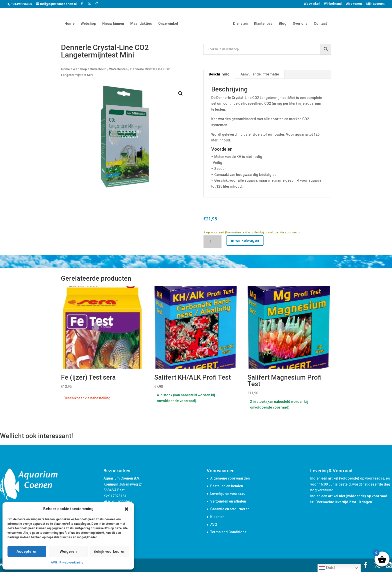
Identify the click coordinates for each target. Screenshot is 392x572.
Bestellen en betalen (227, 486)
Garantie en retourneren (230, 509)
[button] (126, 509)
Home (70, 23)
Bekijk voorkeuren (109, 552)
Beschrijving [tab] (219, 74)
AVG (54, 563)
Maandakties (142, 23)
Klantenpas (262, 23)
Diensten (239, 23)
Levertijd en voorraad (228, 494)
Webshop (89, 23)
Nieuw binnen (114, 23)
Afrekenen (354, 4)
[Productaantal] (212, 242)
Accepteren (27, 552)
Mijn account (375, 4)
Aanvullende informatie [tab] (260, 74)
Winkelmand (333, 4)
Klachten (217, 517)
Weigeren (68, 552)
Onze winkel (169, 23)
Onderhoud (98, 69)
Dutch (328, 568)
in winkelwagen (245, 241)
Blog (282, 23)
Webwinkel (312, 4)
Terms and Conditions (228, 532)
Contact (319, 23)
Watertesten (118, 69)
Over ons (299, 23)
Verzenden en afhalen (228, 501)
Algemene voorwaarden (230, 478)
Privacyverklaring (71, 563)
